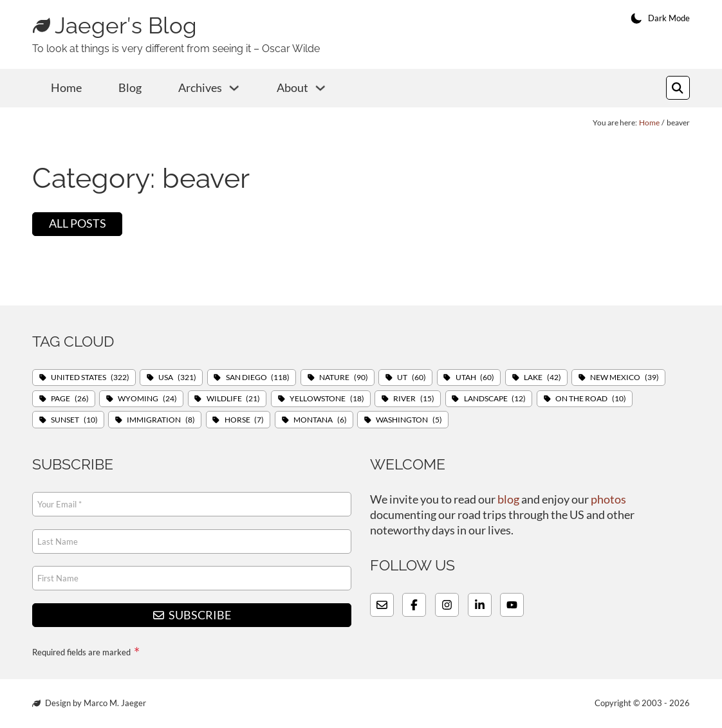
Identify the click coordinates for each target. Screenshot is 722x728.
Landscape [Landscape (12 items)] (495, 398)
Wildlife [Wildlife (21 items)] (234, 398)
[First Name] (192, 578)
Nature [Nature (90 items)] (344, 377)
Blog (130, 88)
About (292, 88)
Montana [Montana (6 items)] (320, 419)
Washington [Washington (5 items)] (409, 419)
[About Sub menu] (320, 88)
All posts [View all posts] (78, 223)
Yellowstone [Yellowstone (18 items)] (327, 398)
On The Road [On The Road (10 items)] (591, 398)
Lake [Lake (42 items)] (542, 377)
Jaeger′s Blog (126, 26)
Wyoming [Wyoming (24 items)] (147, 398)
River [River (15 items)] (414, 398)
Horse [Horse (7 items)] (245, 419)
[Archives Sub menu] (234, 88)
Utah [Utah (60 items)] (475, 377)
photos (608, 499)
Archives (200, 88)
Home (66, 88)
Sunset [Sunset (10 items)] (74, 419)
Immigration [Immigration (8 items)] (161, 419)
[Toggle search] (678, 88)
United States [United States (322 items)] (90, 377)
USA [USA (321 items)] (177, 377)
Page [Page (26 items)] (70, 398)
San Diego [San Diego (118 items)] (258, 377)
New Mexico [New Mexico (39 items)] (625, 377)
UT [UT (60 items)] (412, 377)
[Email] (192, 504)
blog (508, 499)
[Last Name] (192, 541)
